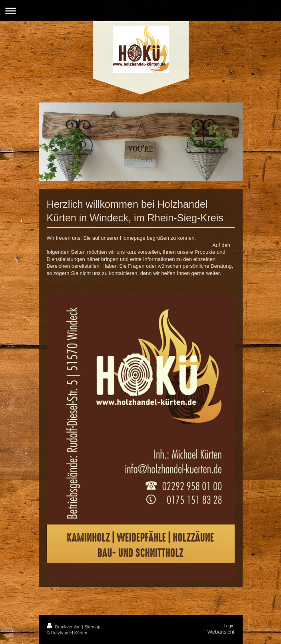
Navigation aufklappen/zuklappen (140, 11)
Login (229, 626)
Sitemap (92, 627)
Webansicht (221, 632)
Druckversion (64, 627)
